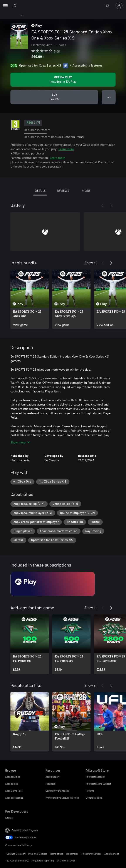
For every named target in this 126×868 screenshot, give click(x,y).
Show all (91, 263)
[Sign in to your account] (119, 6)
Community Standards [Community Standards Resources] (57, 791)
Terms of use (57, 854)
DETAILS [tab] (40, 191)
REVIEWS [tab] (63, 191)
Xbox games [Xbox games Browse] (12, 784)
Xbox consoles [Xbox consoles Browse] (13, 777)
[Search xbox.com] (15, 6)
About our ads (112, 854)
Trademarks (72, 854)
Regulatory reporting (43, 860)
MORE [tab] (86, 191)
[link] (30, 299)
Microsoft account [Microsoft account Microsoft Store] (95, 777)
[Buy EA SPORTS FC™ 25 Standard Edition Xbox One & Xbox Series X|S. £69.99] (54, 97)
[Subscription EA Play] (53, 584)
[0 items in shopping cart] (109, 6)
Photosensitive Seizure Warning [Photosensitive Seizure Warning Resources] (62, 798)
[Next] (111, 205)
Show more (20, 442)
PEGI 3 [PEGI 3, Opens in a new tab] (33, 123)
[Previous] (102, 205)
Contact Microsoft (16, 854)
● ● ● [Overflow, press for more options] (109, 97)
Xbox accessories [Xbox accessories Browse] (14, 798)
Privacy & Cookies (38, 854)
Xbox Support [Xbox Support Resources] (52, 777)
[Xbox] (11, 15)
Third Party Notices (91, 854)
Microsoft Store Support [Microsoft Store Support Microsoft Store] (98, 784)
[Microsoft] (63, 3)
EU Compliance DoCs (18, 860)
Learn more (66, 149)
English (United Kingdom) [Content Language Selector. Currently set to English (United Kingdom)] (25, 830)
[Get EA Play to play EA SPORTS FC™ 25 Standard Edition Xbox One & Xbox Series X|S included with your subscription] (63, 80)
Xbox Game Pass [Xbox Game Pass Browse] (14, 791)
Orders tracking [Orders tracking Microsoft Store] (94, 798)
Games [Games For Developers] (9, 818)
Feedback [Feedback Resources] (50, 784)
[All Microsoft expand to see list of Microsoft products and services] (5, 6)
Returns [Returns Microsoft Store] (90, 791)
